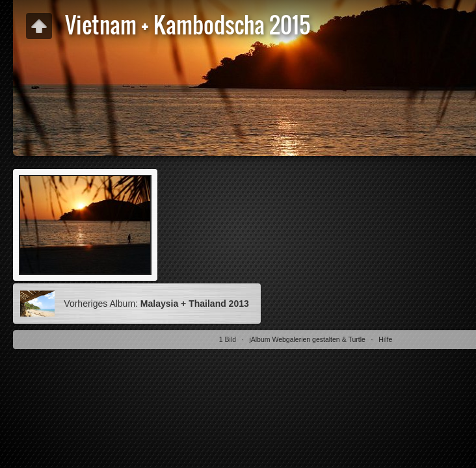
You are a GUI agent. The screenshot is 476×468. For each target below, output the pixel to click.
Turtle (356, 339)
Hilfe (385, 339)
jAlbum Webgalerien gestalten (294, 339)
